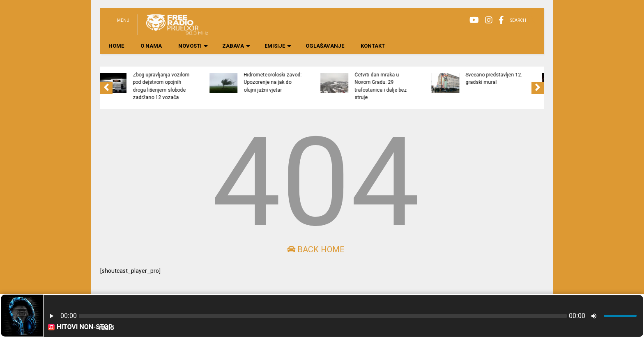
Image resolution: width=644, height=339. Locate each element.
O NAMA (151, 46)
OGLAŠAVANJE (325, 46)
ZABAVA (236, 46)
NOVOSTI (193, 46)
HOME (116, 46)
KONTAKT (373, 46)
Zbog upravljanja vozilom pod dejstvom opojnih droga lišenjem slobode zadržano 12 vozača (199, 86)
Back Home (316, 249)
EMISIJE (278, 46)
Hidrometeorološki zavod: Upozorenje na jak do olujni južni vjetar (310, 82)
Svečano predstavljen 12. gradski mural (531, 78)
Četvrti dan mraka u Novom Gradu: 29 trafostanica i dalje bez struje (418, 86)
